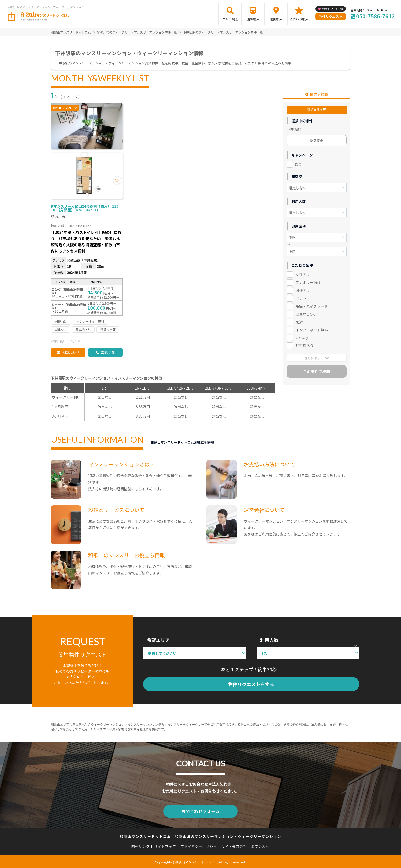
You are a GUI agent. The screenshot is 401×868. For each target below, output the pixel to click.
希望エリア (158, 640)
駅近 (299, 320)
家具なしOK (305, 312)
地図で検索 (319, 93)
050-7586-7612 (375, 16)
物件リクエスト (331, 16)
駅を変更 (317, 138)
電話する (108, 352)
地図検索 (276, 19)
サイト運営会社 (234, 845)
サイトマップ (165, 845)
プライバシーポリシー (199, 845)
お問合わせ (70, 352)
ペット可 (303, 296)
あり (298, 162)
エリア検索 (230, 19)
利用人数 (269, 640)
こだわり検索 (299, 19)
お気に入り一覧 (332, 9)
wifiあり (302, 336)
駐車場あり (305, 343)
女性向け (303, 272)
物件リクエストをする (251, 684)
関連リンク (141, 845)
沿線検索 (253, 19)
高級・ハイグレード (312, 304)
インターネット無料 (312, 328)
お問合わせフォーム (201, 811)
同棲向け (303, 288)
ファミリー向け (308, 280)
